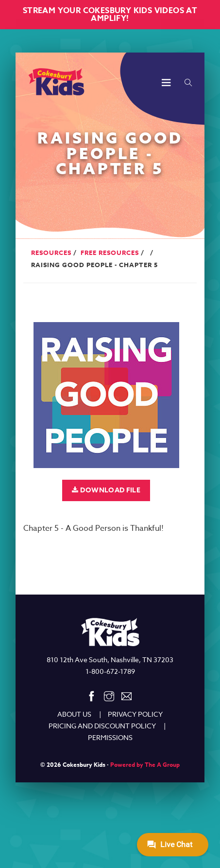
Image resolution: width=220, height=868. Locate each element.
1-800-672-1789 (110, 671)
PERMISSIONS (110, 737)
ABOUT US (74, 714)
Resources (51, 253)
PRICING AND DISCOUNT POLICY (102, 726)
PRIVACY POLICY (135, 714)
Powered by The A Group (145, 765)
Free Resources (110, 253)
